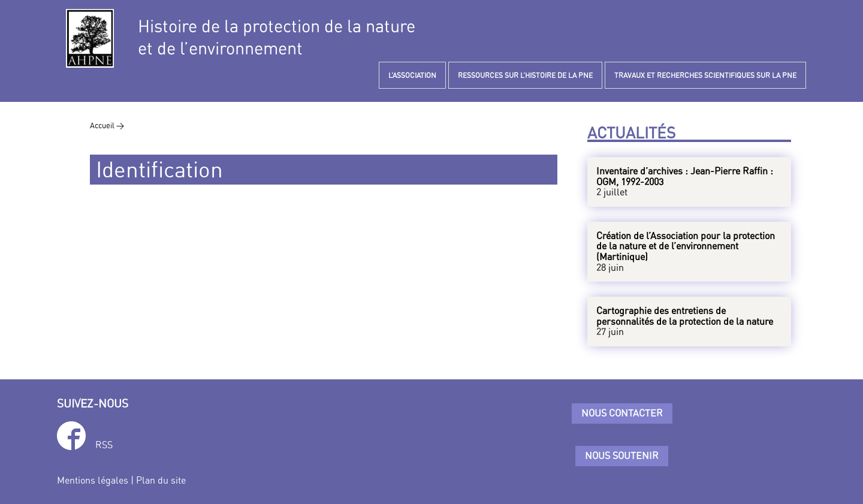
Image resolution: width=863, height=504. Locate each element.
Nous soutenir (622, 455)
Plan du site (161, 480)
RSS (104, 445)
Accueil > (107, 125)
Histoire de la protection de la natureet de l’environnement (277, 37)
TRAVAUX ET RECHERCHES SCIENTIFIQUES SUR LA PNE (705, 75)
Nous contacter (622, 413)
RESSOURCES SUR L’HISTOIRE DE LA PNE (525, 75)
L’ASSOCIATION (412, 75)
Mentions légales (93, 480)
